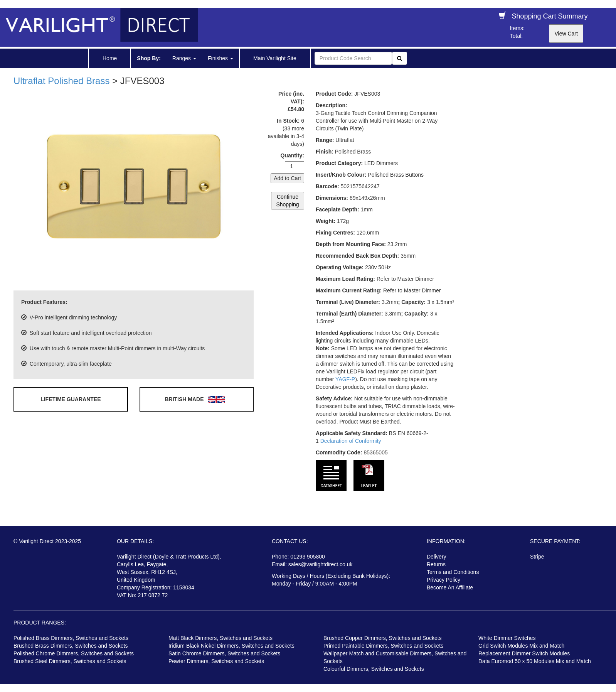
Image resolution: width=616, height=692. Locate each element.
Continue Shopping (287, 201)
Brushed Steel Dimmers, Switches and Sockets (70, 661)
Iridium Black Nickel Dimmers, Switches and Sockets (231, 646)
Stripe (537, 557)
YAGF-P (345, 379)
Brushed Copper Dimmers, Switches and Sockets (383, 638)
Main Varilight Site (275, 58)
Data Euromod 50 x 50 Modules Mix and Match (535, 661)
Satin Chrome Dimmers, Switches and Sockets (224, 653)
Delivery (437, 557)
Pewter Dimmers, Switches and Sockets (216, 661)
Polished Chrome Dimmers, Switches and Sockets (74, 653)
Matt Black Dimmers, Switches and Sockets (220, 638)
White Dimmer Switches (507, 638)
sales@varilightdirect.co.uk (321, 564)
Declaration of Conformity (351, 441)
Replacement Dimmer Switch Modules (524, 653)
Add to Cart (287, 178)
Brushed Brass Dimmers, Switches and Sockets (71, 646)
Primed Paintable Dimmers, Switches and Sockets (383, 646)
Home (110, 58)
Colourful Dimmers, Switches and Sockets (374, 669)
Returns (436, 564)
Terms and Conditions (453, 572)
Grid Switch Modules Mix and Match (521, 646)
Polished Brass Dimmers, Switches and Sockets (71, 638)
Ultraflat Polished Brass (61, 81)
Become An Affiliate (450, 587)
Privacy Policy (443, 580)
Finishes (220, 58)
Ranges (184, 58)
